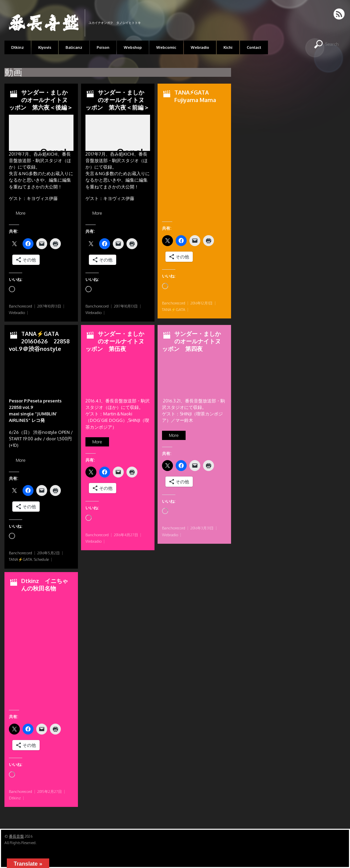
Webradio (200, 47)
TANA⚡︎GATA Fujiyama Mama (195, 96)
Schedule (41, 559)
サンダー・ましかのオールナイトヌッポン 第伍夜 (115, 341)
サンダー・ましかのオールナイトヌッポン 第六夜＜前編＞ (117, 100)
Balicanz (74, 47)
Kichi (228, 47)
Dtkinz (18, 47)
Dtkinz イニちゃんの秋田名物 (45, 585)
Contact (254, 47)
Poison (103, 47)
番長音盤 (16, 836)
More (21, 213)
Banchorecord (21, 306)
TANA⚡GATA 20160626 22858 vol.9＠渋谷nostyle (39, 341)
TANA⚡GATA (174, 310)
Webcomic (166, 47)
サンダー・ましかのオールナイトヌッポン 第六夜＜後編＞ (41, 100)
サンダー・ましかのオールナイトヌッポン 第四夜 (191, 341)
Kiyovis (45, 47)
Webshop (133, 47)
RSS (340, 14)
